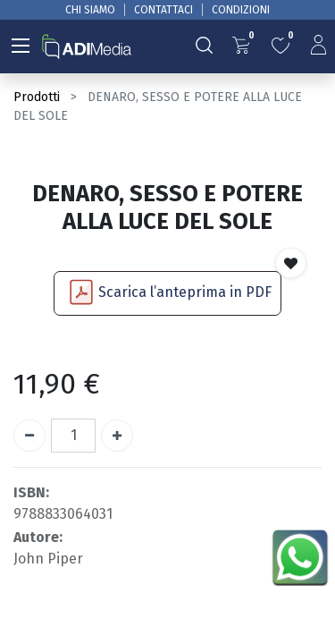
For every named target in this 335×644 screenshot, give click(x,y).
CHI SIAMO (90, 10)
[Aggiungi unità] (117, 436)
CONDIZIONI (241, 10)
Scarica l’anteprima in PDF (185, 292)
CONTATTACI (163, 10)
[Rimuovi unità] (29, 436)
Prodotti (37, 97)
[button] (291, 263)
